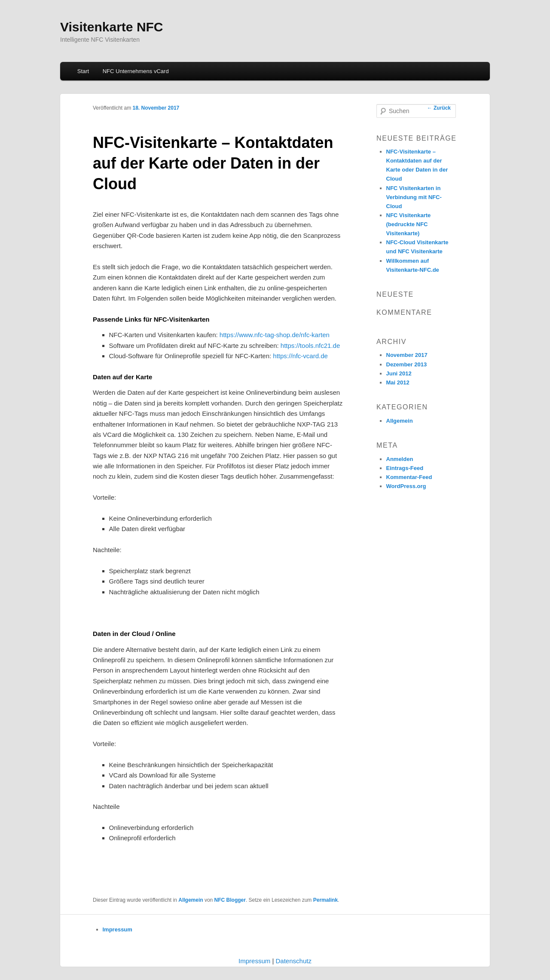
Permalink (325, 900)
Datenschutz (294, 961)
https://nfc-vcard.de (301, 356)
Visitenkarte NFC (112, 27)
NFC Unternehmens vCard (136, 71)
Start (83, 71)
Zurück (439, 108)
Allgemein (191, 900)
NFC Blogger (230, 900)
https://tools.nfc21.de (310, 346)
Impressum (118, 929)
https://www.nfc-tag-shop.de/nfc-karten (275, 335)
